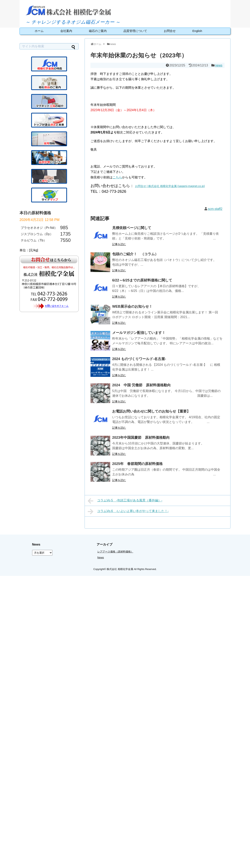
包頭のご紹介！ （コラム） (135, 254)
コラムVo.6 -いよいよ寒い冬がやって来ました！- (128, 511)
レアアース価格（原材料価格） (115, 552)
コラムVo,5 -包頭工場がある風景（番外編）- (125, 501)
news (219, 65)
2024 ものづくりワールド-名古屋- (139, 359)
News (101, 557)
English (197, 31)
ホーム (39, 31)
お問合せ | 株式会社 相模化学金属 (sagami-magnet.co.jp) (170, 186)
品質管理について (135, 31)
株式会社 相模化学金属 (120, 569)
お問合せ (170, 31)
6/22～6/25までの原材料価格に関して (142, 280)
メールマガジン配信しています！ (139, 333)
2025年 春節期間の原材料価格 (137, 464)
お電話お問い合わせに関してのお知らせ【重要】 (151, 411)
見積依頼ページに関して (132, 228)
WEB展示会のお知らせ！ (132, 306)
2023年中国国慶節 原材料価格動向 (141, 438)
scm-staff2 (215, 209)
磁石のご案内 (98, 31)
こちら (117, 177)
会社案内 (66, 31)
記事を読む (119, 244)
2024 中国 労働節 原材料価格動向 (141, 385)
